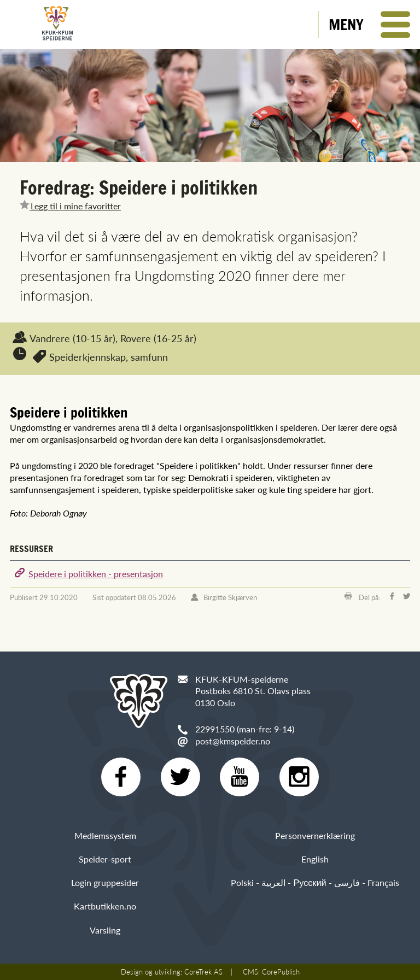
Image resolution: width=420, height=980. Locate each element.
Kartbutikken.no (105, 906)
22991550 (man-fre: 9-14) (245, 729)
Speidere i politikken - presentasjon (96, 574)
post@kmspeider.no (233, 741)
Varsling (105, 930)
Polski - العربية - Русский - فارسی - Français (315, 882)
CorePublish (281, 972)
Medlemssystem (105, 835)
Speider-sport (105, 859)
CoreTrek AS (203, 972)
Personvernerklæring (315, 835)
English (315, 859)
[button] (369, 25)
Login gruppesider (105, 882)
